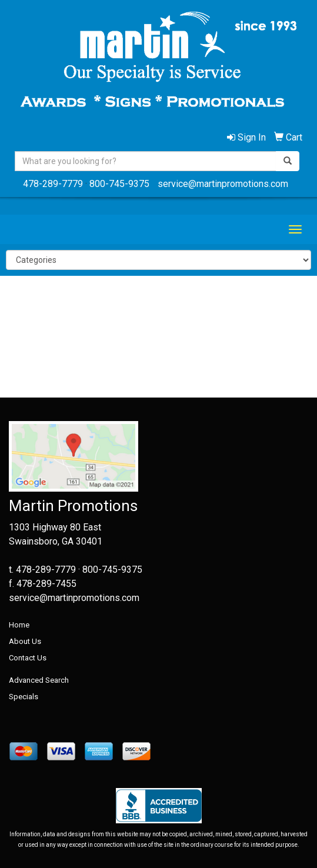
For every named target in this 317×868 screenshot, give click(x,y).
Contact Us (28, 658)
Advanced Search (39, 680)
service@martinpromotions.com (223, 184)
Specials (24, 697)
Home (19, 625)
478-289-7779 (53, 184)
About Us (25, 641)
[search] (288, 161)
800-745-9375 (119, 184)
